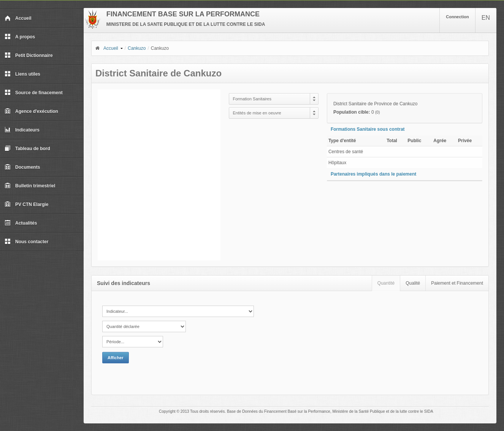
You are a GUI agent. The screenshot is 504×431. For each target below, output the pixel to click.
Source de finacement (34, 93)
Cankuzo (137, 48)
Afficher (116, 358)
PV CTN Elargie (26, 204)
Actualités (21, 223)
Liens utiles (22, 74)
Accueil (18, 18)
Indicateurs (22, 130)
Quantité (386, 283)
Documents (22, 167)
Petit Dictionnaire (29, 55)
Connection (457, 17)
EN (486, 18)
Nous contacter (26, 242)
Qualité (413, 283)
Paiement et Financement (457, 283)
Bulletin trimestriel (30, 186)
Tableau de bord (27, 149)
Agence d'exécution (31, 111)
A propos (20, 37)
